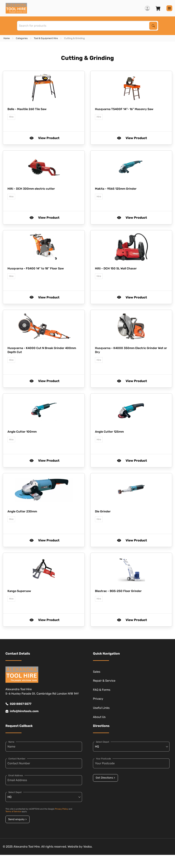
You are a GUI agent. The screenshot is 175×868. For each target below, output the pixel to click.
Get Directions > (105, 778)
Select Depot (15, 792)
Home (7, 38)
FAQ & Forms (102, 690)
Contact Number (17, 759)
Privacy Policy (61, 809)
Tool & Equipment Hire (46, 38)
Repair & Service (104, 681)
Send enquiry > (17, 819)
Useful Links (101, 708)
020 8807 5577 (18, 704)
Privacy (98, 699)
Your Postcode (103, 759)
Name (11, 742)
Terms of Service (13, 812)
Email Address (16, 775)
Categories (22, 38)
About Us (99, 717)
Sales (97, 672)
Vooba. (88, 847)
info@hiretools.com (22, 711)
